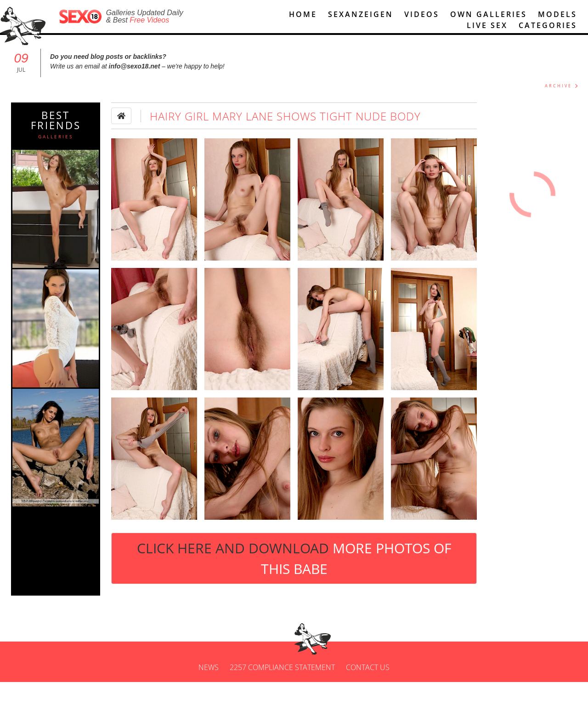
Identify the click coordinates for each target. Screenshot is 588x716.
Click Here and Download (294, 558)
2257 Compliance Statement (282, 667)
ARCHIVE (558, 86)
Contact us (368, 667)
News (209, 667)
